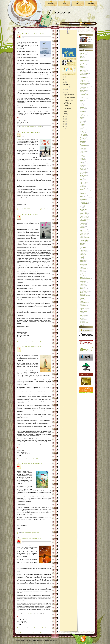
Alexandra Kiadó (84, 61)
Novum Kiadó (83, 239)
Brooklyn (20, 140)
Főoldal (33, 633)
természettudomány (84, 303)
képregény (82, 187)
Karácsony (82, 179)
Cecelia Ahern (83, 85)
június (65, 91)
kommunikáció (83, 195)
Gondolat (82, 143)
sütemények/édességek (85, 279)
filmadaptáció (83, 127)
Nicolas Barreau (84, 235)
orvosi (82, 246)
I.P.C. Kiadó (83, 157)
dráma (82, 106)
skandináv (82, 272)
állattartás (82, 63)
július (65, 89)
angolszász (83, 68)
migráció (82, 228)
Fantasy (82, 123)
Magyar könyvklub (84, 218)
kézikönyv (82, 189)
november (66, 86)
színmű (82, 287)
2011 (64, 126)
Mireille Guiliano (84, 229)
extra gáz (82, 121)
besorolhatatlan (83, 78)
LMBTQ (82, 211)
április (65, 110)
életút (81, 114)
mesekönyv (83, 226)
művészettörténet (84, 232)
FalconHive (32, 640)
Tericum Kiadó (83, 300)
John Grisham (83, 172)
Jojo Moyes (83, 174)
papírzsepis (83, 247)
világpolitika (83, 320)
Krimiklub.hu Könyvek (85, 202)
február (66, 113)
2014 (64, 121)
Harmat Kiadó (83, 148)
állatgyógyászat (84, 62)
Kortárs (64, 3)
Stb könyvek (83, 277)
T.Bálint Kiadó (83, 293)
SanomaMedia (83, 269)
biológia (82, 79)
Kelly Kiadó (83, 184)
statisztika (82, 276)
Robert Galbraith (84, 263)
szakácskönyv (83, 283)
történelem (82, 307)
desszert (82, 100)
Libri (23, 458)
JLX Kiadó (82, 170)
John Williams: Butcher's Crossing (33, 33)
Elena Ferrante (83, 110)
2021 (64, 79)
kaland (82, 178)
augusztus (66, 88)
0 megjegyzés (40, 127)
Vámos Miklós (83, 315)
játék (81, 167)
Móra (81, 230)
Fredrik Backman (84, 134)
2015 (64, 120)
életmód (82, 112)
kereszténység (83, 188)
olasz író (82, 243)
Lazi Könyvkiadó (84, 204)
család (82, 97)
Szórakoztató (91, 3)
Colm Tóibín (24, 209)
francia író (82, 133)
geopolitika (83, 141)
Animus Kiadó (83, 69)
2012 (64, 125)
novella (82, 236)
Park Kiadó (24, 127)
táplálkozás (83, 294)
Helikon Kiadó (83, 151)
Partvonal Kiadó (84, 252)
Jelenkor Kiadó (83, 168)
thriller (82, 304)
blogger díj (82, 80)
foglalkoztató (83, 130)
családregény (83, 99)
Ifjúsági (82, 158)
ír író (81, 163)
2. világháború (83, 52)
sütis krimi (82, 280)
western (82, 321)
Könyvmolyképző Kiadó (85, 198)
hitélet (82, 153)
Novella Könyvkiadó (84, 238)
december (66, 84)
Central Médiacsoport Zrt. (86, 86)
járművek (82, 165)
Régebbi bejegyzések (45, 633)
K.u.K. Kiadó (83, 177)
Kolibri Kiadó (83, 194)
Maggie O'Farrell (84, 213)
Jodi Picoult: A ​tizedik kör (30, 215)
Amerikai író (83, 65)
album (82, 59)
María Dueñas (83, 222)
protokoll (82, 257)
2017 (64, 117)
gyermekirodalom (28, 533)
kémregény (83, 185)
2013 (64, 123)
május (65, 93)
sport (81, 274)
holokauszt (83, 154)
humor (82, 155)
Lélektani (82, 205)
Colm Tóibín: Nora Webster (31, 132)
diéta (81, 102)
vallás (81, 314)
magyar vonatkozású (85, 219)
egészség (82, 107)
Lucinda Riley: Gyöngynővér (31, 538)
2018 (64, 83)
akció (81, 56)
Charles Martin (83, 87)
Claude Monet (83, 90)
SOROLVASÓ (63, 13)
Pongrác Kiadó (83, 255)
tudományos (83, 310)
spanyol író (83, 273)
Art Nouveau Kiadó (84, 73)
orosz (81, 245)
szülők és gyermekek (85, 291)
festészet (82, 124)
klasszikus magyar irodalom (86, 191)
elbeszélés (82, 109)
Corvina (82, 96)
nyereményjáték (84, 242)
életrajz (82, 113)
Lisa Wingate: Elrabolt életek (31, 347)
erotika (82, 117)
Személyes (83, 284)
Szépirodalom (51, 3)
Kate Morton (83, 181)
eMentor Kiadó (83, 116)
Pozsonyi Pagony (84, 256)
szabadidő (82, 281)
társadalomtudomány (85, 296)
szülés (82, 290)
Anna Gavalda (83, 70)
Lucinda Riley (30, 627)
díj (81, 103)
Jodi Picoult (29, 341)
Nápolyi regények (84, 233)
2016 (64, 118)
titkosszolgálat (83, 306)
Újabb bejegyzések (22, 633)
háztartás (82, 150)
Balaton (82, 76)
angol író (82, 66)
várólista (82, 317)
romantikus (83, 266)
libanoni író (83, 206)
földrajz (82, 131)
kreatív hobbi (83, 199)
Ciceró (23, 533)
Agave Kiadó (83, 55)
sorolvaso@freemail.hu (84, 49)
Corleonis (82, 93)
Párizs (82, 249)
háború (82, 147)
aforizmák (82, 53)
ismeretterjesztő (84, 164)
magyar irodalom (84, 216)
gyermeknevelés (84, 146)
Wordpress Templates (40, 640)
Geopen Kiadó (83, 140)
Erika (90, 37)
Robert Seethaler (84, 264)
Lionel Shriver (83, 209)
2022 (64, 78)
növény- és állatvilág (85, 240)
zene (81, 324)
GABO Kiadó (83, 136)
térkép (82, 301)
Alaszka (82, 58)
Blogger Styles (54, 640)
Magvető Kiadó (83, 215)
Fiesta (82, 126)
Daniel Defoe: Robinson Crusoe (32, 464)
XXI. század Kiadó (84, 323)
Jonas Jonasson (84, 175)
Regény (78, 3)
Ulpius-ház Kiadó (84, 311)
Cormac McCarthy (84, 95)
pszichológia (83, 260)
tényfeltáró (82, 297)
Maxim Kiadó (83, 225)
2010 (64, 128)
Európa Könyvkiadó (84, 120)
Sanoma (82, 267)
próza (81, 259)
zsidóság (82, 325)
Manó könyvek (83, 221)
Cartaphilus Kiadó (84, 83)
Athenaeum (24, 341)
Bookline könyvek (84, 82)
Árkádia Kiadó (83, 72)
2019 (64, 81)
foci (81, 129)
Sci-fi (81, 270)
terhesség (82, 298)
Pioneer (82, 253)
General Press (25, 627)
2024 (64, 76)
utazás (82, 313)
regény (28, 127)
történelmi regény (84, 308)
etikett (82, 119)
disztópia (82, 104)
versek (82, 318)
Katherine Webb (84, 182)
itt (27, 614)
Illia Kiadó (82, 161)
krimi (81, 201)
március (66, 112)
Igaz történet (83, 160)
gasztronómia (83, 137)
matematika (83, 223)
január (65, 115)
